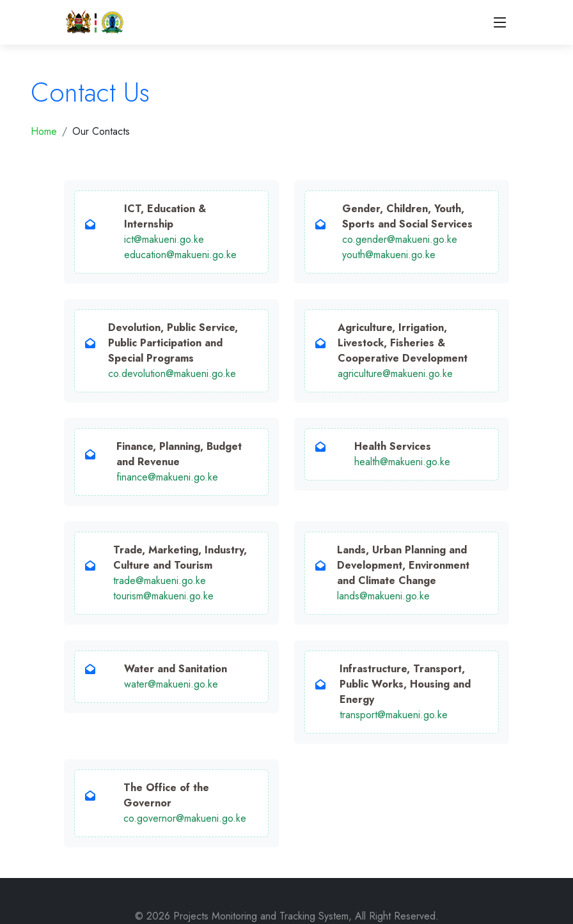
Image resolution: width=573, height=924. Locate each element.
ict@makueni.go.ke (164, 239)
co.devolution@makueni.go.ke (172, 373)
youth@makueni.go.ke (389, 255)
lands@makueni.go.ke (383, 596)
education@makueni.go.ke (180, 255)
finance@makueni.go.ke (167, 477)
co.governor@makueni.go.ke (185, 818)
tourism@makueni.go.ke (163, 596)
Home (44, 131)
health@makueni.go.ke (402, 462)
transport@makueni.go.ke (394, 715)
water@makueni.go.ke (171, 684)
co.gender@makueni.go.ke (400, 239)
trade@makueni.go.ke (160, 581)
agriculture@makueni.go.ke (395, 373)
